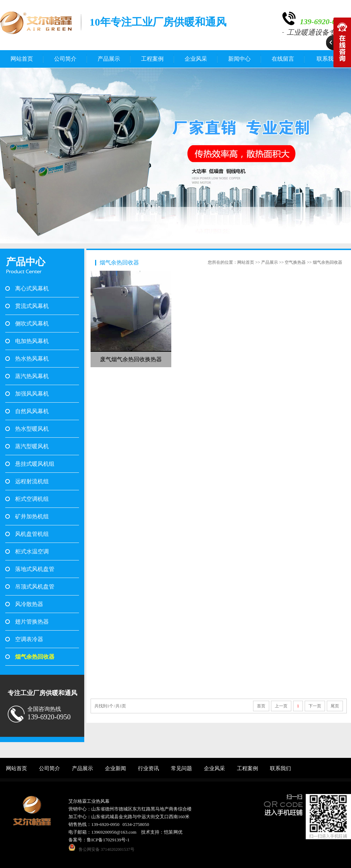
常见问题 (181, 768)
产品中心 (26, 262)
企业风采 (196, 59)
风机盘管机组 (32, 534)
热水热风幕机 (32, 359)
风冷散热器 (29, 604)
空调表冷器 (29, 639)
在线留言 (283, 59)
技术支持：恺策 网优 (162, 832)
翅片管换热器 (32, 622)
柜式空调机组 (32, 499)
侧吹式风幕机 (32, 324)
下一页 (315, 706)
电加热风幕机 (32, 341)
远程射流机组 (32, 481)
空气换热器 (295, 262)
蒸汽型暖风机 (32, 446)
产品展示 (109, 59)
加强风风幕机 (32, 394)
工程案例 (152, 59)
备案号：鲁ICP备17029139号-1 (99, 840)
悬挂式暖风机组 (35, 464)
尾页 (335, 706)
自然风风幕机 (32, 411)
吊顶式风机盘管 (35, 587)
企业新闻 (115, 768)
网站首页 (22, 59)
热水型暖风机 (32, 429)
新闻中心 (239, 59)
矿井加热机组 (32, 516)
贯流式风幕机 (32, 306)
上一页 (281, 706)
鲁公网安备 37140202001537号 (107, 849)
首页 (261, 706)
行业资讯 (148, 768)
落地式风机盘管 (35, 569)
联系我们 (280, 768)
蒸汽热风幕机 (32, 376)
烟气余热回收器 (35, 657)
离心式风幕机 (32, 288)
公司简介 (65, 59)
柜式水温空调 (32, 551)
